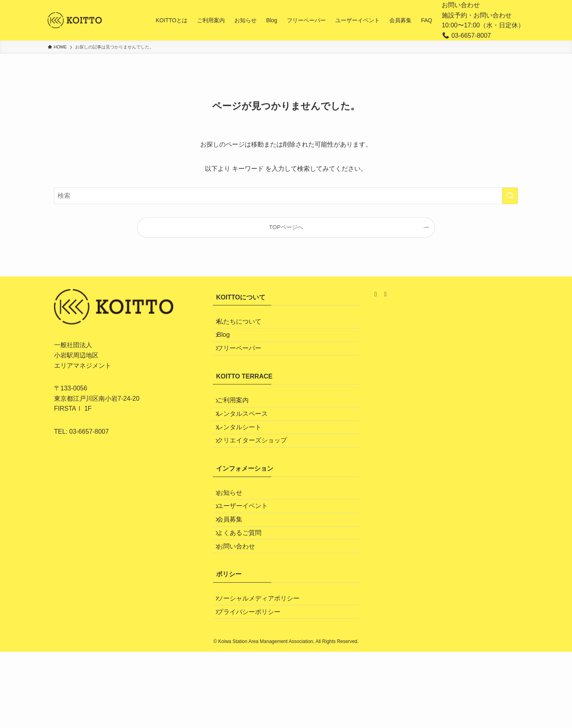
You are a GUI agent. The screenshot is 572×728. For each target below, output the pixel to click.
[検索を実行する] (510, 196)
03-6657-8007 (89, 432)
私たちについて (245, 324)
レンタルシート (245, 457)
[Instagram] (377, 294)
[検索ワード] (286, 196)
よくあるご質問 (245, 590)
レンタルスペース (248, 438)
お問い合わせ (461, 5)
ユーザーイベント (248, 552)
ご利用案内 (238, 419)
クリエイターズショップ (257, 476)
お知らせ (235, 533)
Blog (229, 343)
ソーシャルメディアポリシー (264, 666)
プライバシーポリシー (254, 685)
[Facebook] (385, 294)
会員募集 (235, 571)
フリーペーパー (245, 362)
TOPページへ (286, 227)
